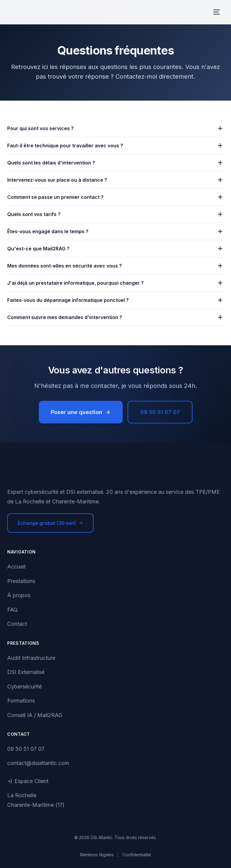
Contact (17, 624)
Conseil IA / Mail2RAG (35, 715)
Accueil (16, 567)
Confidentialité (137, 855)
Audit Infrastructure (31, 658)
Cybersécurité (25, 686)
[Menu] (217, 12)
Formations (21, 701)
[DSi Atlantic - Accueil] (115, 472)
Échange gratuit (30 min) (50, 523)
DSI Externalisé (26, 672)
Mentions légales (97, 855)
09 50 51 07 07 (160, 413)
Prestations (21, 581)
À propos (19, 595)
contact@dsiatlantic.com (38, 763)
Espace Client (28, 781)
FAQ (12, 610)
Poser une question (81, 413)
